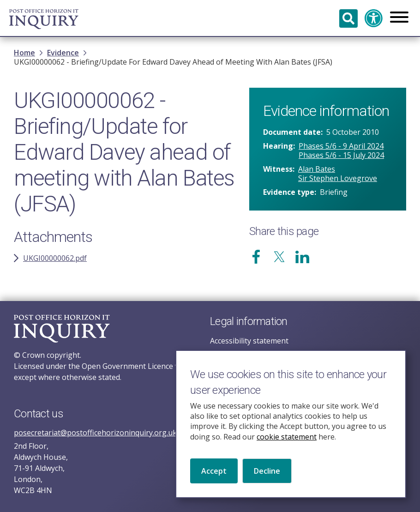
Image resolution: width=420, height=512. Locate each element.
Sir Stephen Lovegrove (338, 178)
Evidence (63, 53)
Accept (214, 480)
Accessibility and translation (374, 18)
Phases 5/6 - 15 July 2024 (341, 155)
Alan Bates (317, 169)
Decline (267, 480)
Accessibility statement (249, 341)
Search (348, 18)
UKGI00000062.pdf (55, 258)
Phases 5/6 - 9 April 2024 (341, 146)
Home (24, 53)
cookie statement (287, 446)
